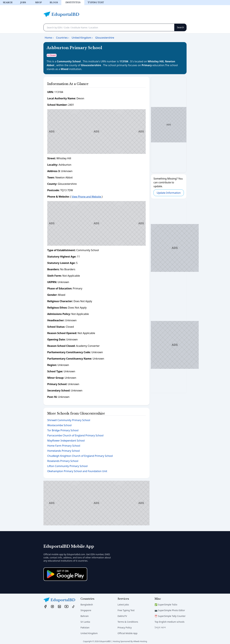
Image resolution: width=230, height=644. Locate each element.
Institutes (73, 2)
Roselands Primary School (63, 461)
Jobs (23, 2)
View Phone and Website (87, 197)
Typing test (96, 2)
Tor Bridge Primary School (63, 430)
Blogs (54, 2)
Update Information (169, 193)
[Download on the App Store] (65, 574)
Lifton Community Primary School (67, 466)
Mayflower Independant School (66, 441)
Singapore (86, 610)
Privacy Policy (125, 627)
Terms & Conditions (128, 622)
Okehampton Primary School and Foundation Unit (77, 471)
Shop (38, 2)
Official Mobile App (127, 633)
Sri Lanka (85, 622)
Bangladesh (87, 605)
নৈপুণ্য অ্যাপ (160, 627)
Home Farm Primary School (64, 446)
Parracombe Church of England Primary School (75, 435)
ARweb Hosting (140, 641)
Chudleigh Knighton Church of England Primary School (80, 456)
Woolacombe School (59, 425)
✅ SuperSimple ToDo (166, 605)
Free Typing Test (126, 610)
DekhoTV (122, 616)
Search (8, 2)
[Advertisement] (96, 132)
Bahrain (85, 616)
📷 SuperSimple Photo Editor (170, 610)
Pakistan (85, 627)
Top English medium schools (170, 622)
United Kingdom (89, 633)
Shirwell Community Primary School (69, 420)
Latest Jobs (123, 605)
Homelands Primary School (63, 451)
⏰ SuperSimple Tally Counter (170, 616)
